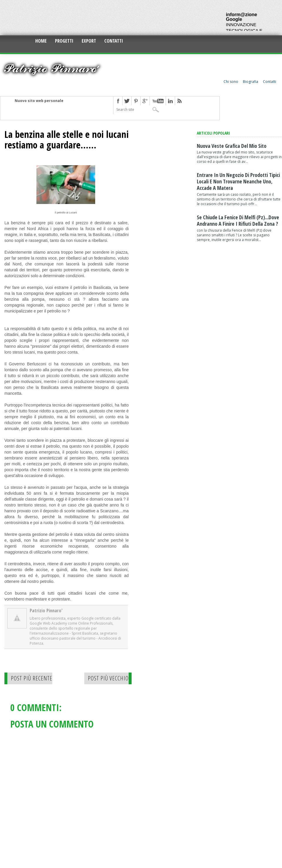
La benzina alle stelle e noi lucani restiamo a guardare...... (67, 140)
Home (41, 41)
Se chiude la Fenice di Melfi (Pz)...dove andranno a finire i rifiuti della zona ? (238, 220)
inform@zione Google (241, 17)
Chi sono (231, 82)
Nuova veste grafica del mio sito (232, 146)
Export (89, 41)
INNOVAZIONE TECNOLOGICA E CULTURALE (244, 30)
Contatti (114, 41)
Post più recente (32, 678)
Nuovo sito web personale (39, 101)
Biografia (251, 82)
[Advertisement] (107, 18)
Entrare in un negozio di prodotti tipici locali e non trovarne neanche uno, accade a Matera (238, 181)
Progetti (64, 41)
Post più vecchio (108, 678)
